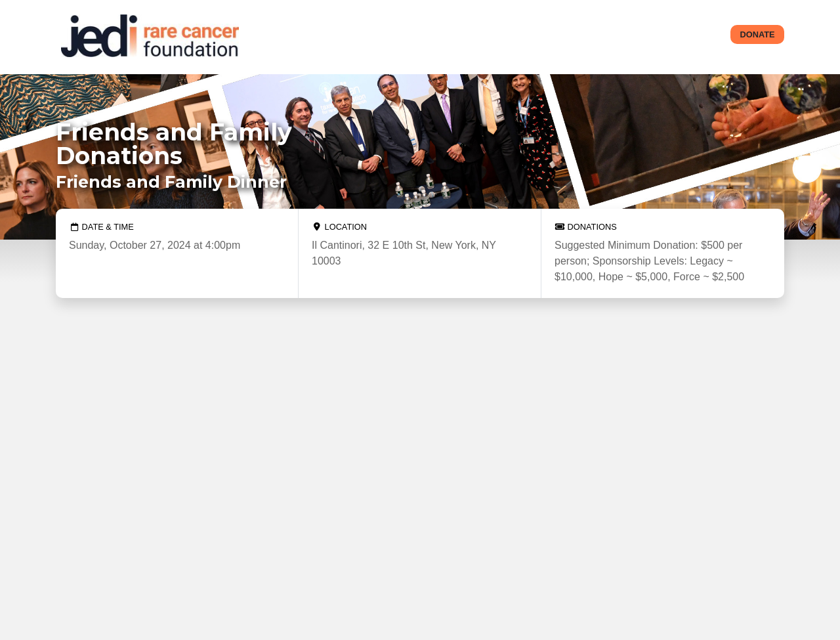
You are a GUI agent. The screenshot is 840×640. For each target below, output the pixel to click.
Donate (758, 34)
